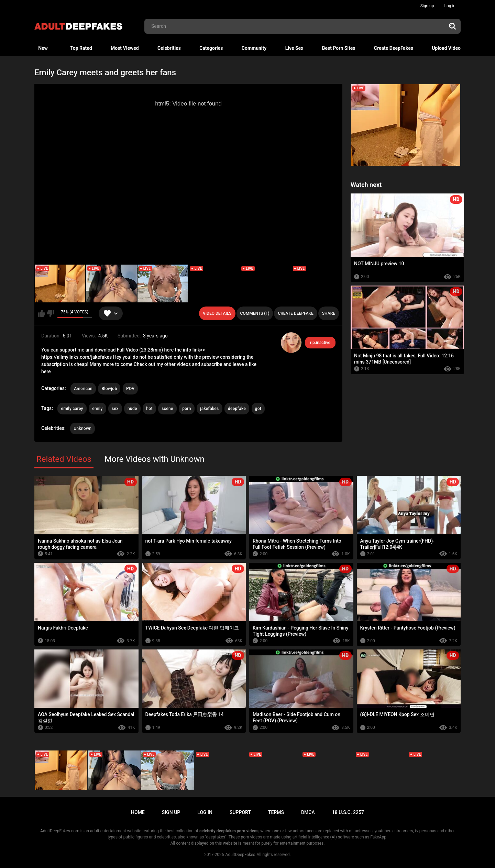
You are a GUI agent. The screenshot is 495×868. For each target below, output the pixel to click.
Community (254, 48)
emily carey (72, 409)
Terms (276, 812)
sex (115, 409)
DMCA (308, 812)
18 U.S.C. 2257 (348, 812)
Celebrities (169, 48)
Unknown (82, 429)
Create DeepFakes (394, 48)
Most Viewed (125, 48)
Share (329, 313)
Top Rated (81, 48)
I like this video (41, 313)
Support (240, 812)
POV (130, 389)
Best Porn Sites (339, 48)
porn (187, 409)
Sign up (427, 6)
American (83, 389)
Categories (211, 48)
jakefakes (209, 409)
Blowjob (109, 389)
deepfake (237, 409)
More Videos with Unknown (155, 459)
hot (149, 409)
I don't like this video (50, 313)
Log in (450, 6)
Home (138, 812)
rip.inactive (320, 343)
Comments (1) (255, 313)
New (43, 48)
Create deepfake (295, 313)
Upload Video (446, 48)
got (258, 409)
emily (97, 409)
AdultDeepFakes (240, 855)
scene (167, 409)
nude (132, 409)
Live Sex (294, 48)
